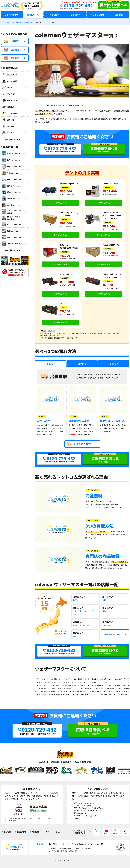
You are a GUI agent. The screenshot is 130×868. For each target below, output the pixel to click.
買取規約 (36, 832)
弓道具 (7, 88)
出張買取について (79, 444)
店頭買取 (12, 50)
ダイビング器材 (10, 100)
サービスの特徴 (93, 490)
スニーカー (9, 120)
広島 (104, 625)
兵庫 (88, 625)
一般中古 (65, 187)
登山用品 (8, 126)
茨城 (80, 614)
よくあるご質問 (97, 15)
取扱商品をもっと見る (14, 139)
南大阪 (82, 625)
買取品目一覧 (33, 15)
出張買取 (12, 41)
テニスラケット (10, 94)
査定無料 (58, 136)
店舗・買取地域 (11, 15)
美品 (64, 307)
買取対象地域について (112, 634)
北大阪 (75, 625)
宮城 (104, 600)
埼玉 (75, 614)
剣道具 (7, 133)
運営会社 (119, 15)
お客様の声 (76, 15)
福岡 (75, 636)
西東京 (80, 611)
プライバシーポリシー (54, 832)
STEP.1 (42, 417)
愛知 (104, 611)
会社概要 (7, 832)
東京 (75, 611)
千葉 (93, 611)
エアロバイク (10, 75)
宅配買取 (12, 58)
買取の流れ (54, 15)
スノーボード (10, 113)
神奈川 (87, 611)
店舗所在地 (22, 832)
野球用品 (8, 107)
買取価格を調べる (61, 203)
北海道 (75, 600)
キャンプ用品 (10, 81)
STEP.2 (73, 417)
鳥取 (109, 625)
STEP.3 (105, 417)
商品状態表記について (54, 331)
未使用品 (108, 187)
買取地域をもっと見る (14, 250)
